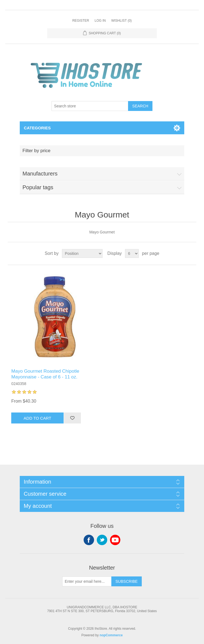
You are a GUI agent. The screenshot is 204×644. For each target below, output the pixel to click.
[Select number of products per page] (132, 253)
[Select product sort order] (82, 253)
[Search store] (90, 106)
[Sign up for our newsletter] (87, 581)
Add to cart (37, 418)
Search (140, 106)
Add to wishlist (72, 418)
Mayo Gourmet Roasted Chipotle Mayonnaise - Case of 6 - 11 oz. (45, 374)
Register (81, 21)
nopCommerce (111, 635)
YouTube (115, 540)
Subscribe (127, 581)
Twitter (102, 540)
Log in (100, 21)
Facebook (89, 540)
